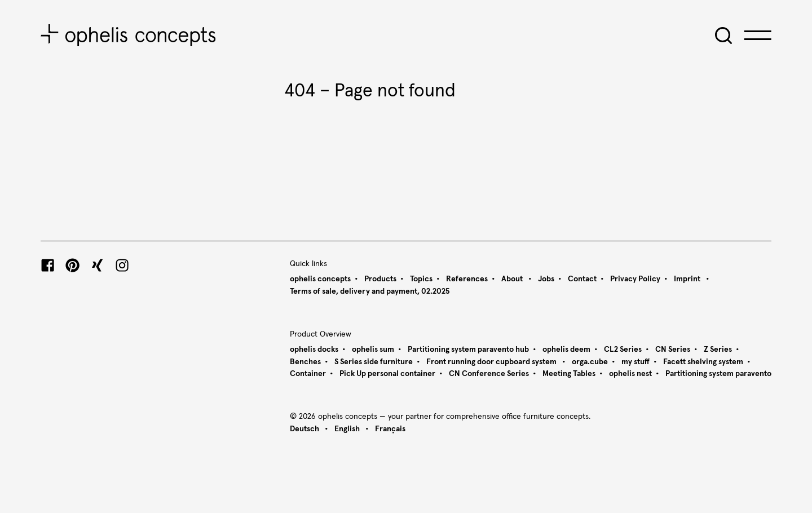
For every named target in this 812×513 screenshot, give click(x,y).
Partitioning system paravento (718, 374)
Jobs (546, 279)
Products (380, 279)
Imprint (688, 279)
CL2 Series (623, 350)
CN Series (673, 350)
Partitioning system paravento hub (468, 350)
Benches (305, 362)
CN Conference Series (489, 374)
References (467, 279)
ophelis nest (630, 374)
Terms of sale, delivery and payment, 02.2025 (370, 291)
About (513, 279)
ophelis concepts (320, 279)
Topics (421, 279)
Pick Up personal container (387, 374)
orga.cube (590, 362)
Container (308, 374)
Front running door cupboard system (492, 362)
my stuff (636, 362)
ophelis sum (373, 350)
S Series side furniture (374, 362)
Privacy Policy (635, 279)
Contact (582, 279)
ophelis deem (566, 350)
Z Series (718, 350)
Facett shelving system (703, 362)
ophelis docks (314, 350)
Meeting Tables (569, 374)
